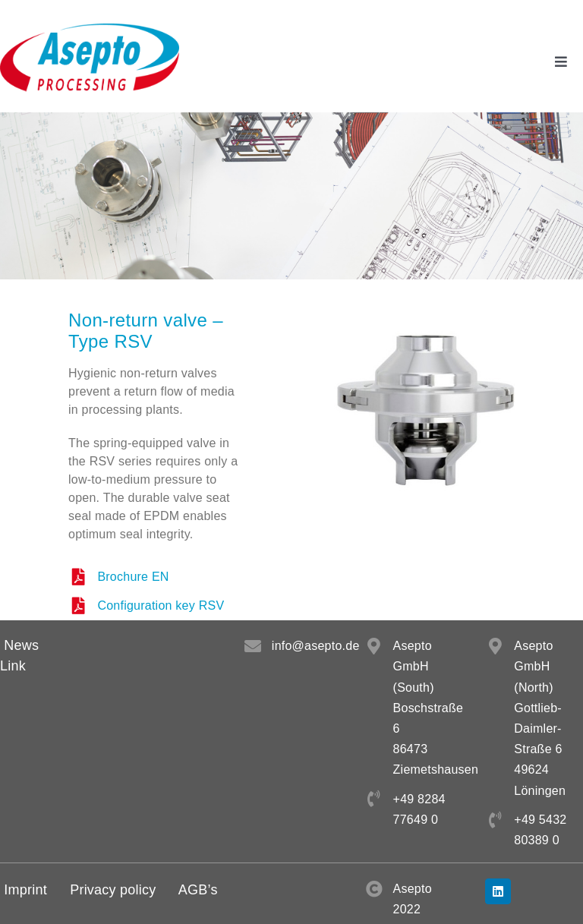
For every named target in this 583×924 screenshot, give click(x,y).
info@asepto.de (316, 646)
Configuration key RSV (161, 605)
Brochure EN (133, 577)
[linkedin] (498, 891)
